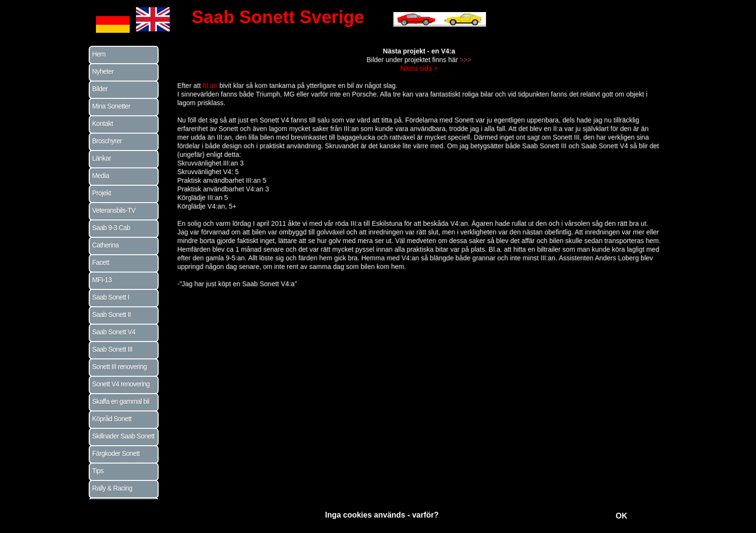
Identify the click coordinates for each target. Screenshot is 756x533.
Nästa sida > (419, 71)
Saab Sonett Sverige (278, 17)
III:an (216, 88)
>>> (464, 62)
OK (621, 516)
